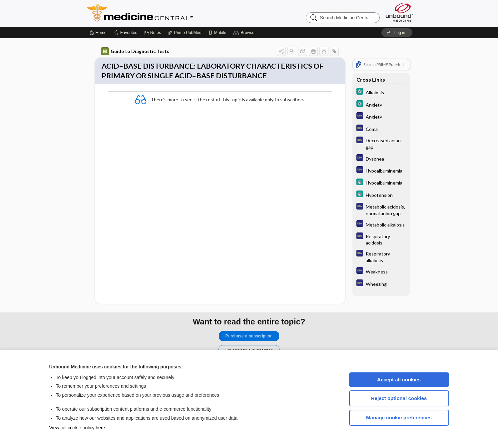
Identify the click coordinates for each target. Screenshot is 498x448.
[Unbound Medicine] (399, 12)
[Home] (98, 33)
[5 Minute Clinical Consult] (381, 92)
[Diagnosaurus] (381, 116)
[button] (245, 33)
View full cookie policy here (77, 428)
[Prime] (185, 33)
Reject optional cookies (399, 398)
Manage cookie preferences (399, 418)
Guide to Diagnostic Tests (135, 51)
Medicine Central (169, 13)
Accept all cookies (399, 380)
